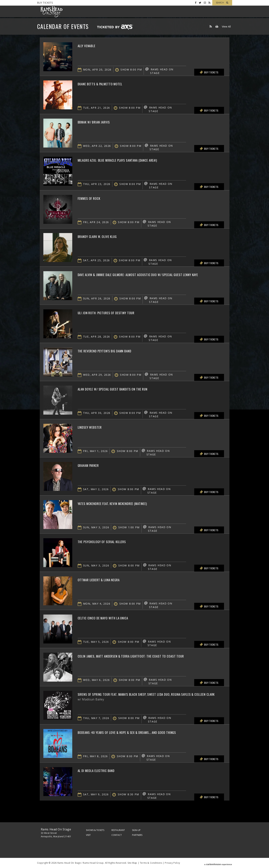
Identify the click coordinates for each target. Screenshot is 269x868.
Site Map (132, 863)
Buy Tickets (45, 3)
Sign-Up (136, 830)
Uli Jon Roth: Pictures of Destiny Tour (114, 312)
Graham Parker (92, 465)
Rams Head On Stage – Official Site (51, 12)
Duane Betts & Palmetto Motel (107, 84)
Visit (88, 835)
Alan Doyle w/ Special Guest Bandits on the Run (123, 389)
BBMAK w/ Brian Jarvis (99, 122)
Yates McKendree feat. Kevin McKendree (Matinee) (124, 503)
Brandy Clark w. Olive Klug (103, 236)
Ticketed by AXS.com (115, 27)
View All (226, 26)
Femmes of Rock (92, 198)
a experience (218, 863)
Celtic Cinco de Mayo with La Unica (111, 618)
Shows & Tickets (95, 830)
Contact (117, 835)
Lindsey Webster (93, 427)
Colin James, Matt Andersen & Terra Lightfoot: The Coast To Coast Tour (146, 656)
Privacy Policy (172, 863)
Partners (137, 835)
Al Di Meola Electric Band (102, 770)
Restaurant (118, 830)
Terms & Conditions (151, 863)
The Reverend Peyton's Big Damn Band (113, 351)
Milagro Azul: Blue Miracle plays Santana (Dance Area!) (130, 160)
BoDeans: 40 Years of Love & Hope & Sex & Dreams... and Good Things (142, 732)
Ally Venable (90, 45)
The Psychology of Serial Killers (109, 541)
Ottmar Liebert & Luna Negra (105, 579)
